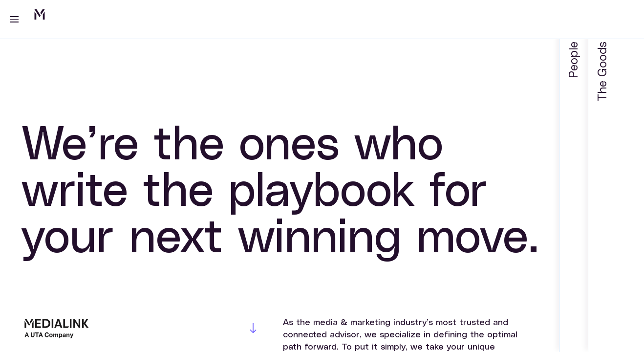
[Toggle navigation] (10, 19)
